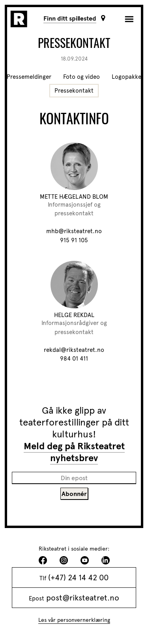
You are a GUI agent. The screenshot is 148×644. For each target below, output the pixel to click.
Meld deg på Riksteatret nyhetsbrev (74, 452)
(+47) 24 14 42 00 (78, 578)
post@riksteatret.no (83, 598)
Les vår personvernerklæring (74, 620)
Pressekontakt (74, 91)
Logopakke (126, 77)
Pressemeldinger (29, 77)
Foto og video (81, 77)
